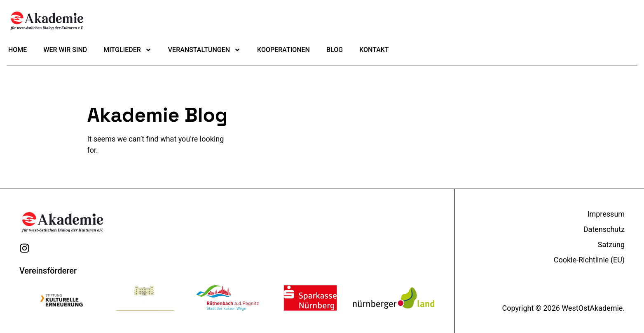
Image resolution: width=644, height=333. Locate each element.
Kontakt (374, 50)
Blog (335, 50)
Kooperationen (283, 50)
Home (18, 50)
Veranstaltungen (204, 50)
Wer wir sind (65, 50)
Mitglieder (128, 50)
